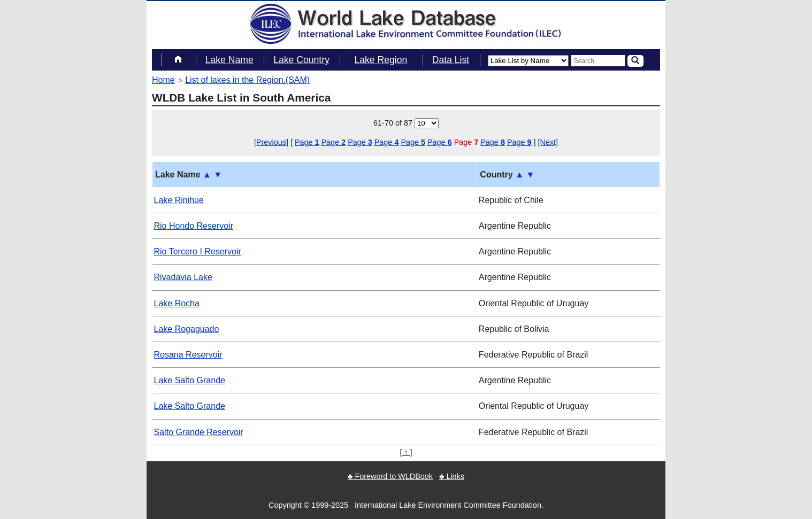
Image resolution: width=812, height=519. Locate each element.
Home (163, 80)
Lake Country (301, 60)
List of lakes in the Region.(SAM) (247, 80)
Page (307, 142)
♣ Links (452, 476)
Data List (451, 60)
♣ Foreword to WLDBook (390, 476)
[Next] (548, 142)
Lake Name (229, 60)
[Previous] (271, 142)
